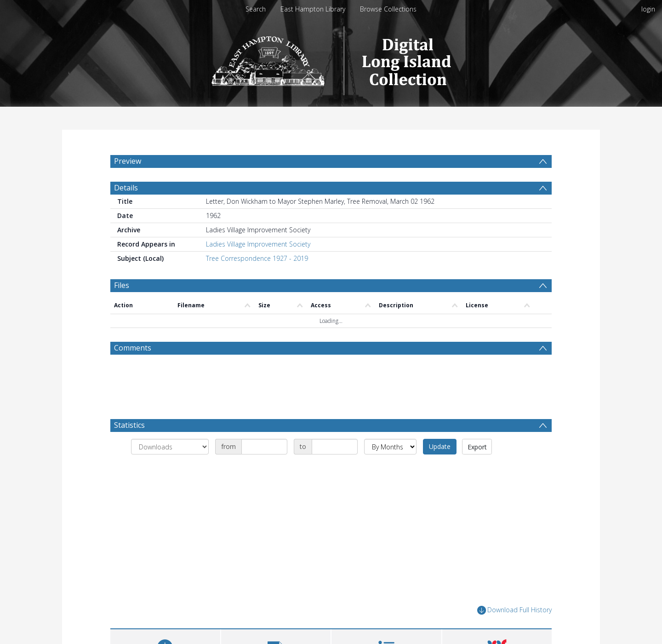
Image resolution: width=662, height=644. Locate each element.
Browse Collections (388, 9)
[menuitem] (137, 182)
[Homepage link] (331, 58)
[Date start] (264, 497)
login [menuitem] (648, 9)
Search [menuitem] (256, 9)
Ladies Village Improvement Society (258, 294)
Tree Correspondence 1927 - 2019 (257, 308)
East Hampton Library (313, 9)
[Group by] (170, 497)
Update (440, 497)
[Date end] (335, 497)
